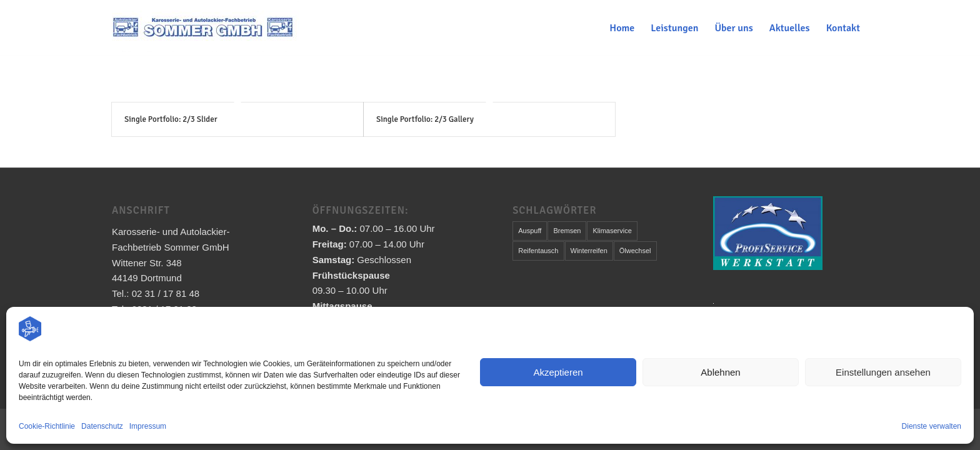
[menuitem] (622, 28)
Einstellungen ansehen (883, 372)
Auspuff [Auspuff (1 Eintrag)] (530, 231)
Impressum (148, 426)
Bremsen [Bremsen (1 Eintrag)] (567, 231)
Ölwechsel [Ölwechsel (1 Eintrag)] (635, 251)
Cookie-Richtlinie (47, 426)
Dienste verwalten (932, 426)
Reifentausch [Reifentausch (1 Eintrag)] (538, 251)
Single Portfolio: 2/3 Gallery (425, 119)
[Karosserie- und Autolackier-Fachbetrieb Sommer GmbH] (206, 28)
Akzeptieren (558, 372)
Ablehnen (720, 372)
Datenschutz (102, 426)
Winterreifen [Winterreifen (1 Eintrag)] (589, 251)
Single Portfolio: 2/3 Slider (171, 119)
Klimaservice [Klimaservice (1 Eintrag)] (612, 231)
